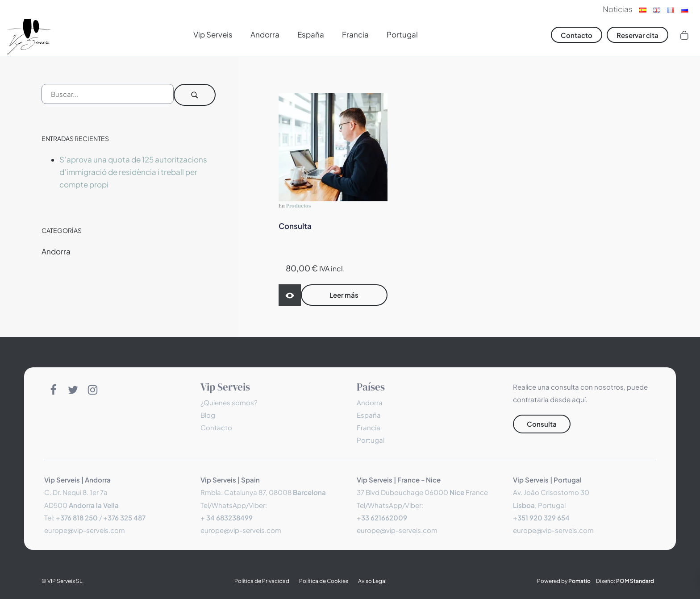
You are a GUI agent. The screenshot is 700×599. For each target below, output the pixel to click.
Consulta (295, 226)
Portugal (371, 440)
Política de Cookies (324, 581)
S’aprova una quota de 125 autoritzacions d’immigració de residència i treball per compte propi (133, 172)
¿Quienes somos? (229, 402)
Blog (208, 415)
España (369, 415)
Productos (298, 206)
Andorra (56, 251)
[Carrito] (684, 35)
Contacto (216, 427)
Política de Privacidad (262, 581)
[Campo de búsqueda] (108, 94)
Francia (369, 427)
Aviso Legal (372, 581)
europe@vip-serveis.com (85, 530)
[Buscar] (195, 95)
